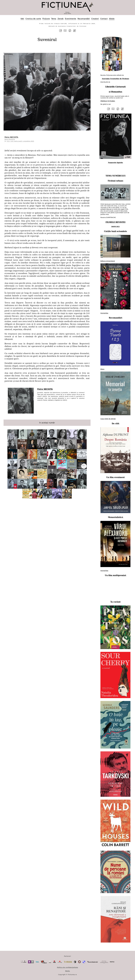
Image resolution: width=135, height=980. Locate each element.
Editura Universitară (108, 261)
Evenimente (70, 19)
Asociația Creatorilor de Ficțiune (115, 79)
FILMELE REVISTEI (115, 222)
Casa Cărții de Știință (108, 419)
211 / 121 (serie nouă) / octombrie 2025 (21, 141)
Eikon (102, 369)
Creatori (95, 19)
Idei (22, 19)
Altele (112, 19)
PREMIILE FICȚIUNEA (108, 101)
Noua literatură (10, 139)
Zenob (61, 19)
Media (68, 971)
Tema (54, 19)
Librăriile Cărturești (115, 87)
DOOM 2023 (115, 227)
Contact (104, 19)
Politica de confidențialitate (68, 967)
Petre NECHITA (11, 137)
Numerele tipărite (115, 163)
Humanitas (117, 92)
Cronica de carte (33, 19)
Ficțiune (46, 19)
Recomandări (84, 19)
